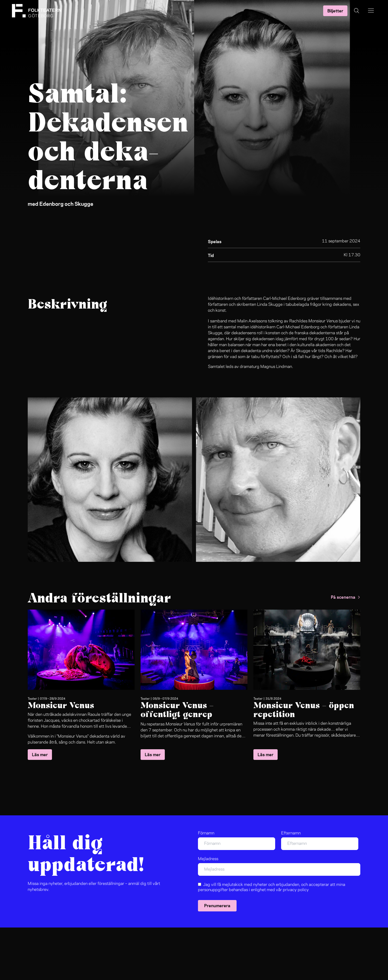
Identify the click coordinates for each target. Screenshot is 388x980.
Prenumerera (217, 905)
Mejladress (208, 859)
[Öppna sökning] (357, 11)
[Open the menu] (371, 11)
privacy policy (296, 890)
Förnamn (206, 833)
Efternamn (291, 833)
